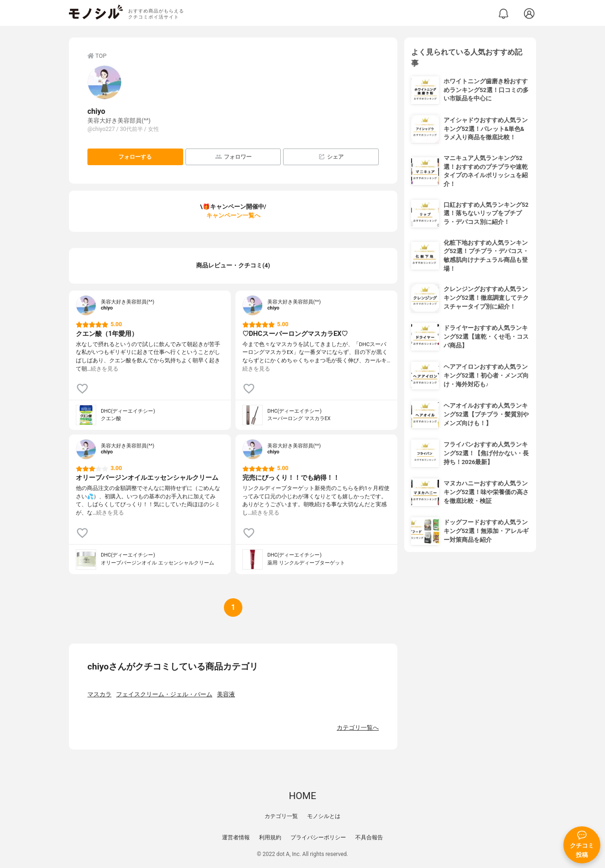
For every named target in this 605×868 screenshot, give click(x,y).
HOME (302, 796)
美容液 (226, 694)
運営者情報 (236, 837)
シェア (331, 157)
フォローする (135, 157)
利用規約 (270, 837)
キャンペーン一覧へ (233, 215)
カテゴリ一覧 (281, 816)
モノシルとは (324, 816)
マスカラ (99, 694)
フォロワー (233, 157)
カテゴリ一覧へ (358, 728)
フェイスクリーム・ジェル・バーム (164, 694)
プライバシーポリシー (318, 837)
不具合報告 (369, 837)
